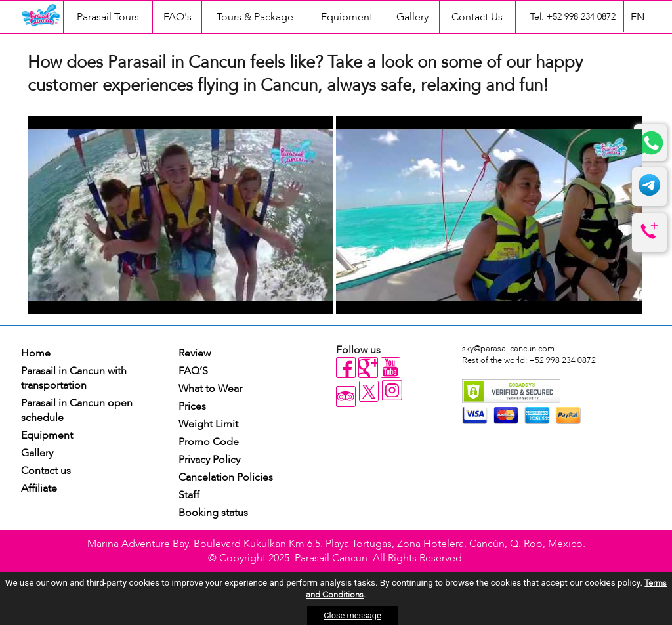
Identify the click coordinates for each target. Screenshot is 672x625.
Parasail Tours (108, 17)
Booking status (213, 513)
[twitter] (370, 399)
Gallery (412, 17)
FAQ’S (193, 371)
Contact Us (477, 17)
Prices (192, 406)
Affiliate (39, 488)
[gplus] (368, 368)
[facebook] (346, 368)
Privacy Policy (209, 460)
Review (195, 353)
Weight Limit (208, 424)
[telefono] (649, 240)
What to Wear (210, 389)
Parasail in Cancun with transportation (74, 378)
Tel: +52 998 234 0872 (573, 17)
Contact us (46, 471)
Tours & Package (255, 17)
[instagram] (392, 392)
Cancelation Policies (226, 477)
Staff (189, 495)
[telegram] (649, 194)
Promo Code (209, 442)
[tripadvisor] (346, 397)
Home (36, 353)
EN (638, 17)
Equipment (347, 17)
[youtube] (390, 368)
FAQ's (178, 17)
